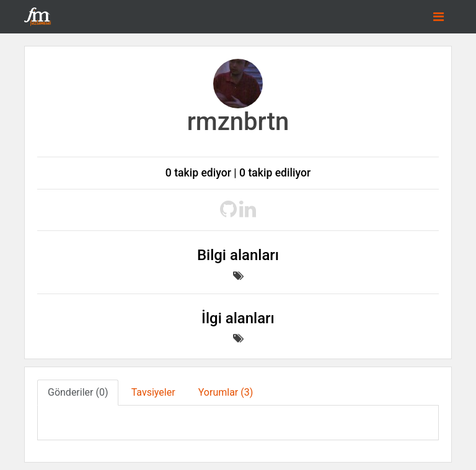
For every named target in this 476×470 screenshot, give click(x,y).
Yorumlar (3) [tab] (226, 392)
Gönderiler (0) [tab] (78, 392)
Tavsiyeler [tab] (153, 392)
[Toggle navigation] (439, 17)
